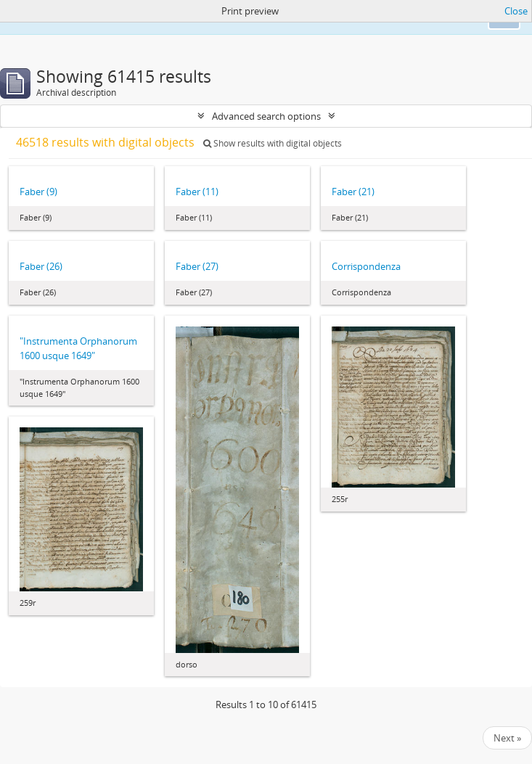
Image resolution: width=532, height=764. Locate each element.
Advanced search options (266, 116)
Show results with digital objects (273, 143)
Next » (507, 738)
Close (516, 11)
